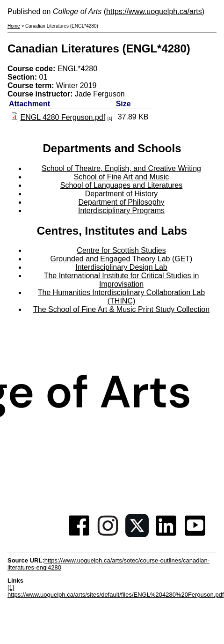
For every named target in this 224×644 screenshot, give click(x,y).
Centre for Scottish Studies (121, 250)
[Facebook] (79, 535)
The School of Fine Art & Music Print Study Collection (121, 309)
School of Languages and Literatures (122, 185)
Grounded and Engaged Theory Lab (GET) (122, 259)
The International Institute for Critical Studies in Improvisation (122, 280)
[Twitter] (137, 535)
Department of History (122, 194)
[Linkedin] (166, 535)
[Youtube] (195, 535)
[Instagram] (108, 535)
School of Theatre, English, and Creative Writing (121, 168)
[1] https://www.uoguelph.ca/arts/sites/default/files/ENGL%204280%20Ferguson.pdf (116, 591)
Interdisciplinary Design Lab (121, 267)
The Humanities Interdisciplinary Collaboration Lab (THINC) (122, 297)
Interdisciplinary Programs (121, 211)
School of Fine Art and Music (122, 177)
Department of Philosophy (121, 202)
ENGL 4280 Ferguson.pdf (63, 117)
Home (14, 26)
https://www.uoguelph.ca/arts (154, 11)
